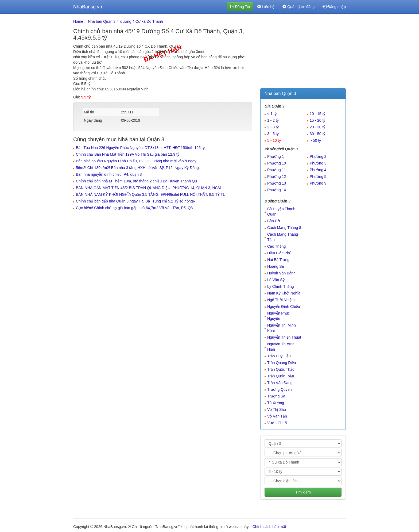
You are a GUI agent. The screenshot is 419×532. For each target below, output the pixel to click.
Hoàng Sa (276, 266)
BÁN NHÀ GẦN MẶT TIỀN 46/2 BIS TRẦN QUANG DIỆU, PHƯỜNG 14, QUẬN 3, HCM (148, 188)
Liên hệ (266, 7)
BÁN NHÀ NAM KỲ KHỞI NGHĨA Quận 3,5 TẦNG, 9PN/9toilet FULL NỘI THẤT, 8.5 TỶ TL (150, 194)
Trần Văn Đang (280, 383)
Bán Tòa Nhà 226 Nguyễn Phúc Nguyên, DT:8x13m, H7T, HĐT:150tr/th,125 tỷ (140, 148)
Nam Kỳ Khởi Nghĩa (284, 293)
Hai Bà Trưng (278, 260)
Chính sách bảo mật (269, 527)
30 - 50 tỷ (317, 134)
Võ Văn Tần (277, 416)
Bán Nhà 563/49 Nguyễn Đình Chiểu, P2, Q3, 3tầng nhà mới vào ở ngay (136, 161)
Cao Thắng (276, 246)
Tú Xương (276, 403)
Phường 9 (318, 183)
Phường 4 (318, 170)
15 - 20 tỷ (317, 120)
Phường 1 (276, 156)
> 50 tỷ (315, 140)
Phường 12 (277, 177)
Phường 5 (318, 177)
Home (78, 21)
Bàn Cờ (274, 221)
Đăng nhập (334, 7)
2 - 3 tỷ (273, 127)
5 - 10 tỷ (274, 140)
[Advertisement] (303, 52)
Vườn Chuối (277, 423)
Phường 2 (318, 156)
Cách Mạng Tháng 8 (284, 228)
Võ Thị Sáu (277, 409)
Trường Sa (276, 396)
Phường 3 (318, 163)
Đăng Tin (240, 7)
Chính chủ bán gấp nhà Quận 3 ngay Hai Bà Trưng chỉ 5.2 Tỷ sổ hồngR (136, 201)
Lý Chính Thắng (281, 286)
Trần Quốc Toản (281, 376)
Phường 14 (277, 190)
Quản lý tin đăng (298, 7)
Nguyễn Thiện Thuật (284, 337)
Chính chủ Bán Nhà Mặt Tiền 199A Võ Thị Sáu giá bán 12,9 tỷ (128, 154)
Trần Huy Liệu (279, 356)
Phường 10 (277, 163)
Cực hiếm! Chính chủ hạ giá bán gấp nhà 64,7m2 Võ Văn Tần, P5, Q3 (134, 208)
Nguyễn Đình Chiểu (284, 307)
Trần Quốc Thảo (281, 369)
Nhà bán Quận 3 (102, 21)
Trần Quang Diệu (282, 363)
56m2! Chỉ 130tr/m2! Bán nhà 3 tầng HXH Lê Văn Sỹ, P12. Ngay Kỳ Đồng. (138, 168)
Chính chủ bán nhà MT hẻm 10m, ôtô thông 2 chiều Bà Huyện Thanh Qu (136, 181)
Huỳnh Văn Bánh (281, 273)
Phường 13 (277, 183)
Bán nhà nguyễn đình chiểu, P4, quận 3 (109, 174)
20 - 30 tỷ (317, 127)
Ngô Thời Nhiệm (281, 300)
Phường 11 (277, 170)
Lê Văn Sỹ (276, 280)
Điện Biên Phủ (279, 253)
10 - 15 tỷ (317, 114)
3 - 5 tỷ (273, 134)
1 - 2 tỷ (273, 120)
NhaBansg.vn (88, 7)
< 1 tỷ (272, 114)
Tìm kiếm (303, 492)
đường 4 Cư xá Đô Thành (142, 21)
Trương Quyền (280, 389)
